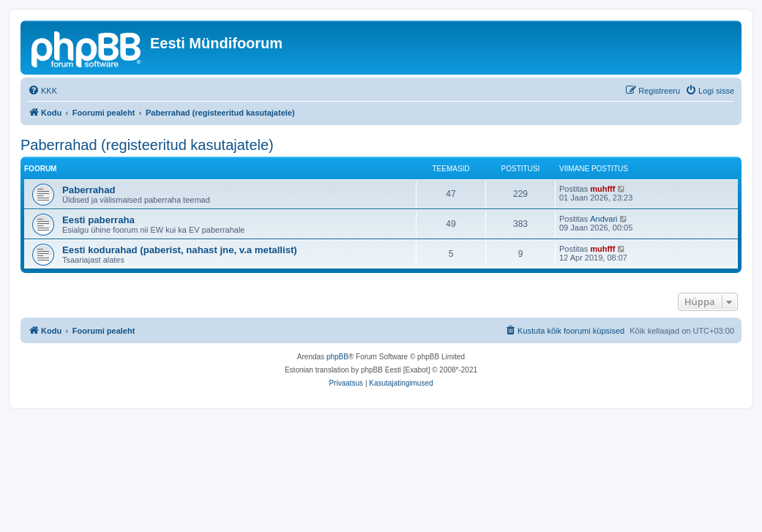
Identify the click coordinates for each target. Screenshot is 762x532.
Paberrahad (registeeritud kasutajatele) (147, 145)
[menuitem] (42, 91)
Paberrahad (89, 190)
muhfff (602, 189)
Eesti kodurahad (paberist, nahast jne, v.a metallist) (180, 250)
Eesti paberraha (98, 220)
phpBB (337, 357)
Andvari (604, 219)
